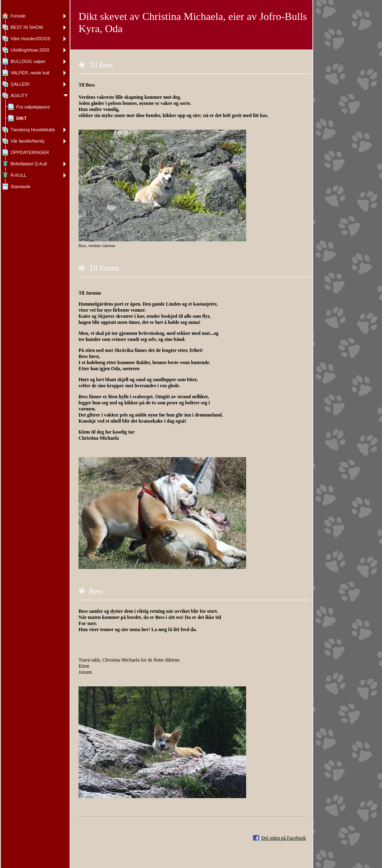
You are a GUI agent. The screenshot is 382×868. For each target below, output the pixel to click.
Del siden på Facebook (284, 838)
